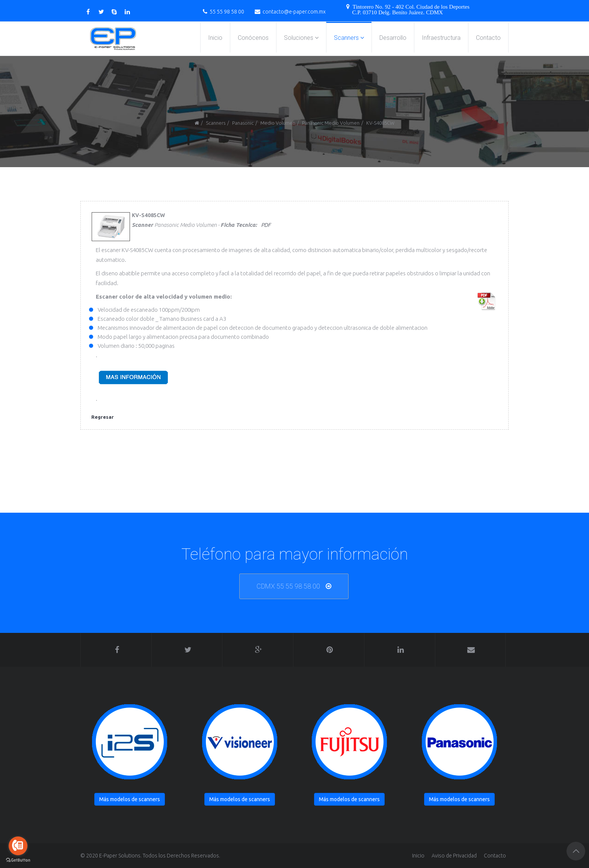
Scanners (346, 38)
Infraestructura (441, 38)
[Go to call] (18, 846)
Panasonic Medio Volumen (331, 123)
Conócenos (253, 38)
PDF (266, 225)
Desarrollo (393, 38)
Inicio (215, 38)
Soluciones (299, 38)
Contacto (488, 38)
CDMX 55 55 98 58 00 (288, 586)
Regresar (103, 417)
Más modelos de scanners (130, 799)
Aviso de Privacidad (454, 856)
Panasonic (243, 123)
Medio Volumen (278, 123)
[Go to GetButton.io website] (18, 860)
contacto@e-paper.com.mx (294, 12)
